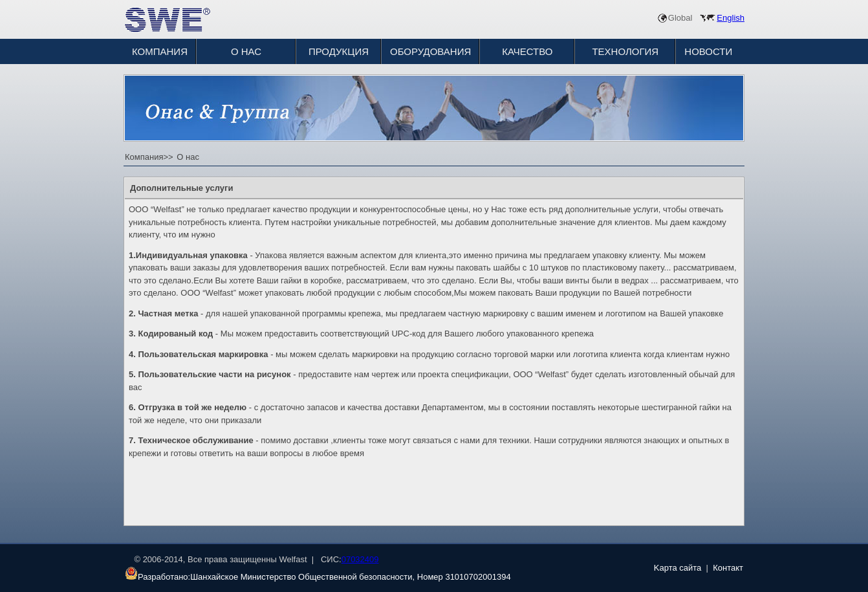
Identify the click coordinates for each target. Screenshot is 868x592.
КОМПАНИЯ (160, 51)
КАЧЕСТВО (527, 51)
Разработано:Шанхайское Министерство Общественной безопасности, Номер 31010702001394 (318, 577)
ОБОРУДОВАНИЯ (430, 51)
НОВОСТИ (708, 51)
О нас (187, 157)
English (731, 18)
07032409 (360, 559)
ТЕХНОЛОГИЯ (625, 51)
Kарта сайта (678, 568)
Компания (144, 157)
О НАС (246, 51)
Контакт (728, 568)
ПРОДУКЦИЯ (339, 51)
